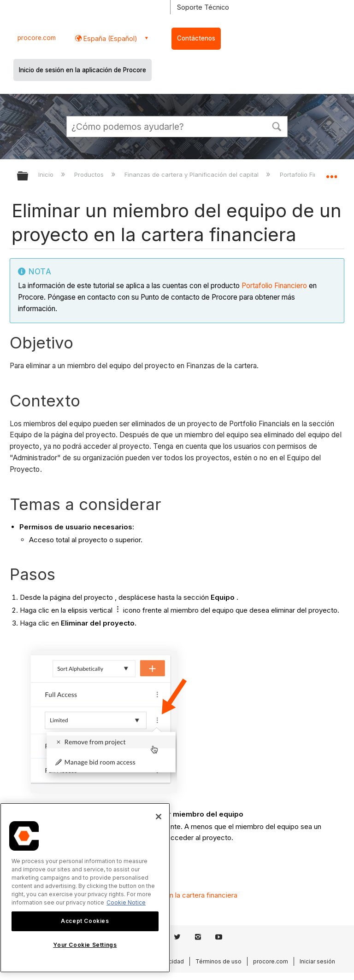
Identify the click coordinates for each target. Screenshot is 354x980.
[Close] (159, 817)
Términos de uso (218, 961)
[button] (277, 126)
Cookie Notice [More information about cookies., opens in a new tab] (126, 902)
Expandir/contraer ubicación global (331, 173)
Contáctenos (196, 38)
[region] (85, 888)
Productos (90, 174)
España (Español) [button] (109, 38)
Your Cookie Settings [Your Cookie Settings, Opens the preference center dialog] (85, 945)
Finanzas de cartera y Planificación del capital (192, 174)
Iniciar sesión (317, 961)
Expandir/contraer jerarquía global (29, 177)
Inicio (47, 174)
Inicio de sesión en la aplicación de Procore (83, 70)
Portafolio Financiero (274, 286)
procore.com (37, 38)
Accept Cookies (85, 921)
